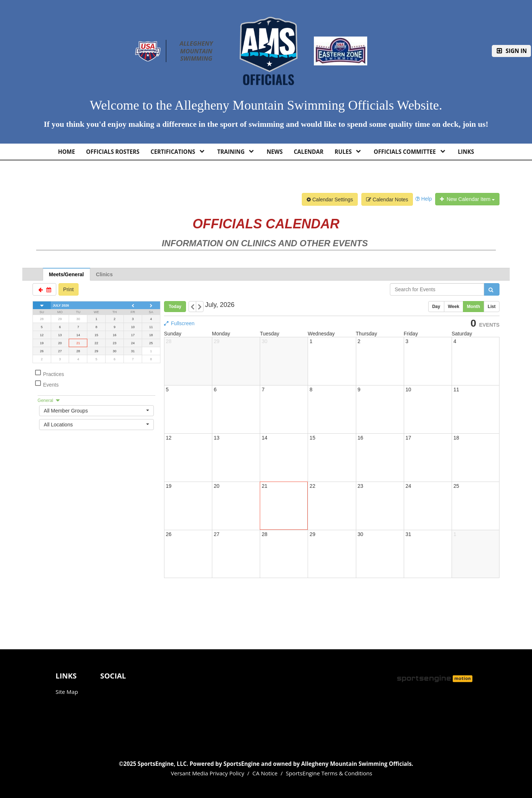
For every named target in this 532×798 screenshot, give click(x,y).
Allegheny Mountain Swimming (197, 51)
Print (69, 289)
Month (474, 307)
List (492, 307)
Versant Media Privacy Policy (208, 773)
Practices (49, 373)
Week (454, 307)
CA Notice (265, 773)
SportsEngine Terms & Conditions (329, 773)
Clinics (104, 274)
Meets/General (66, 274)
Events (47, 384)
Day (436, 307)
